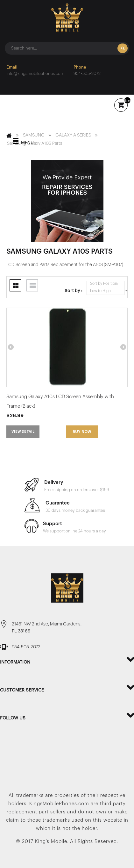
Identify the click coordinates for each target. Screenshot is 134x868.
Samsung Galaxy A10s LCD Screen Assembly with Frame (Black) (60, 401)
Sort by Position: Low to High (107, 288)
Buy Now (82, 432)
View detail (23, 432)
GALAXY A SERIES (73, 135)
